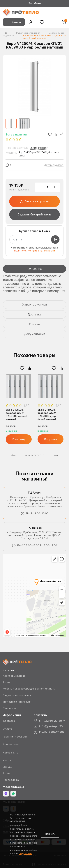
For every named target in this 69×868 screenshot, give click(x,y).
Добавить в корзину (34, 201)
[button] (31, 22)
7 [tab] (41, 455)
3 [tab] (29, 455)
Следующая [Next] (56, 455)
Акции (7, 682)
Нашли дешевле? (20, 190)
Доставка (9, 721)
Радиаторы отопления (28, 33)
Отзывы (8, 767)
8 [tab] (44, 455)
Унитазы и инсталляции (17, 702)
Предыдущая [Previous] (13, 455)
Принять (50, 834)
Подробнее (25, 853)
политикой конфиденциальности (34, 251)
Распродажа (11, 780)
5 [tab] (35, 455)
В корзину (19, 439)
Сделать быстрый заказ (34, 214)
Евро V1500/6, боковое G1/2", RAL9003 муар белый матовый (47, 414)
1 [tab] (17, 396)
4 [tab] (32, 455)
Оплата (7, 729)
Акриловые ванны (14, 676)
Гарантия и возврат (15, 737)
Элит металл (39, 148)
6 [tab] (38, 455)
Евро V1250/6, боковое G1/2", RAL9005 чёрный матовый (16, 414)
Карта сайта (10, 753)
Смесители (10, 708)
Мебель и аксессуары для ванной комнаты (29, 689)
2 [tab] (21, 396)
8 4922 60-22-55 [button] (50, 721)
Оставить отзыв (54, 165)
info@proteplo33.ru (53, 726)
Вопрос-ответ (12, 744)
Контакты (9, 760)
